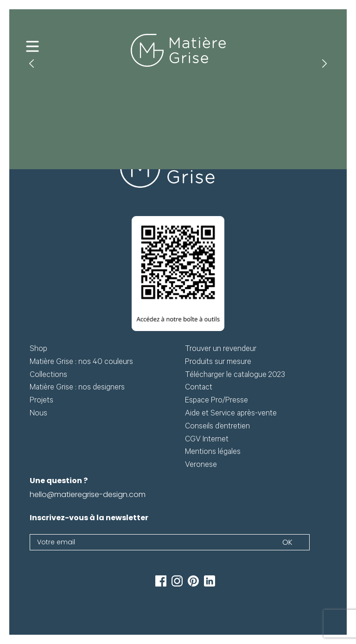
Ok (287, 542)
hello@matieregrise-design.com (88, 494)
